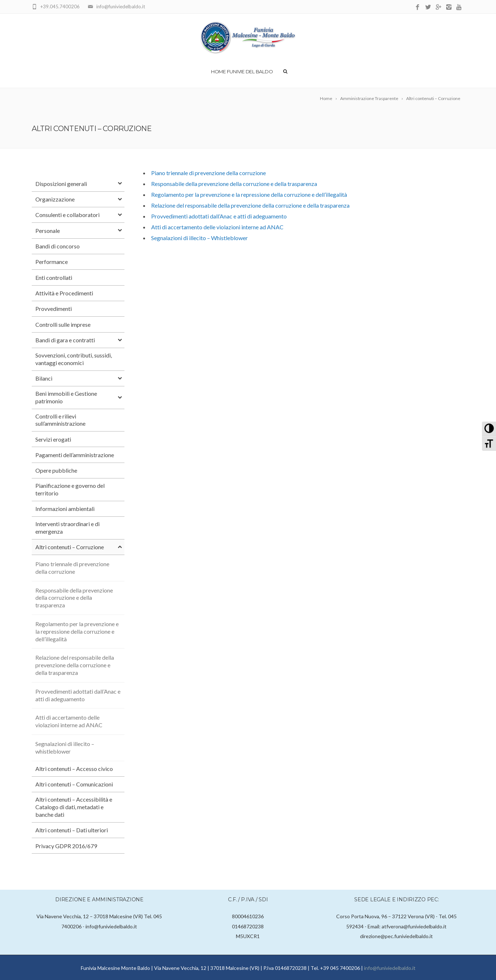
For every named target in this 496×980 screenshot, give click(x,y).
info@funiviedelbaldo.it (390, 968)
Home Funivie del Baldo (242, 71)
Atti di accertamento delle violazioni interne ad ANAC (217, 227)
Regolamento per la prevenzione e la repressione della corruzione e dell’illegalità (249, 194)
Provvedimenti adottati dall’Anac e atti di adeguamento (219, 216)
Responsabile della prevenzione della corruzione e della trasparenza (234, 184)
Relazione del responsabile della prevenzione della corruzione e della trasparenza (250, 205)
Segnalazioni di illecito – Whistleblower (199, 238)
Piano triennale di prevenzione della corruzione (209, 173)
